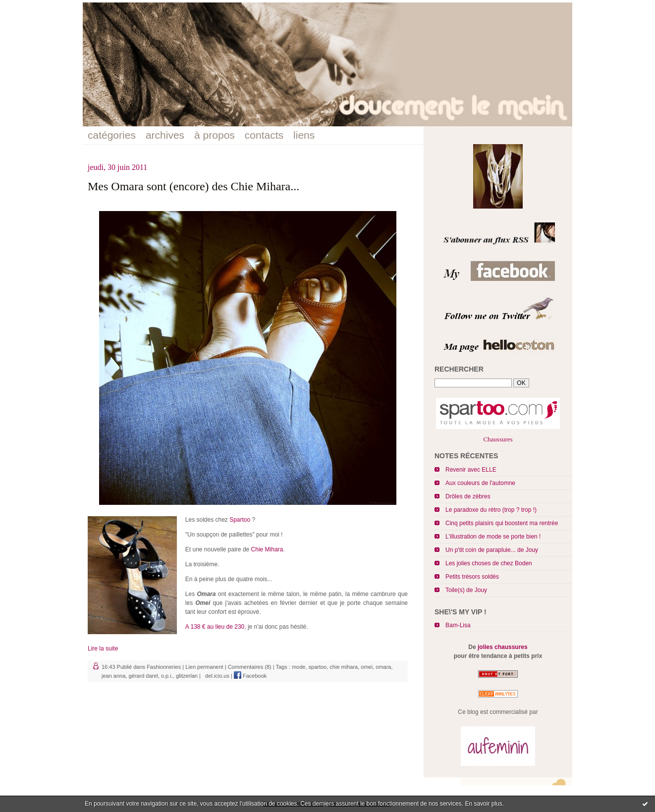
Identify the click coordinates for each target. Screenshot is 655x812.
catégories (112, 135)
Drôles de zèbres (468, 496)
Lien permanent (204, 667)
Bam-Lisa (458, 625)
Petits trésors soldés (472, 577)
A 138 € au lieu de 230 (215, 627)
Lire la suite (103, 649)
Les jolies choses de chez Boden (489, 563)
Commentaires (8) (250, 667)
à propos (215, 135)
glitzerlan (187, 676)
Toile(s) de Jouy (466, 590)
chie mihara (344, 667)
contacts (264, 135)
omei (367, 667)
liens (304, 135)
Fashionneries (164, 667)
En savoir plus (483, 804)
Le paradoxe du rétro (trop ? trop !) (491, 510)
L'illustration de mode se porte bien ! (493, 537)
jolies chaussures (503, 647)
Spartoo (240, 520)
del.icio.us (216, 676)
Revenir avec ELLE (471, 470)
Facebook (250, 676)
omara (383, 667)
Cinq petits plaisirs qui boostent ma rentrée (502, 523)
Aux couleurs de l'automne (480, 483)
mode (299, 667)
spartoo (318, 667)
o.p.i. (167, 676)
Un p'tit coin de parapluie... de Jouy (492, 550)
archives (165, 135)
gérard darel (143, 676)
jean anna (113, 676)
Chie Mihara (267, 549)
